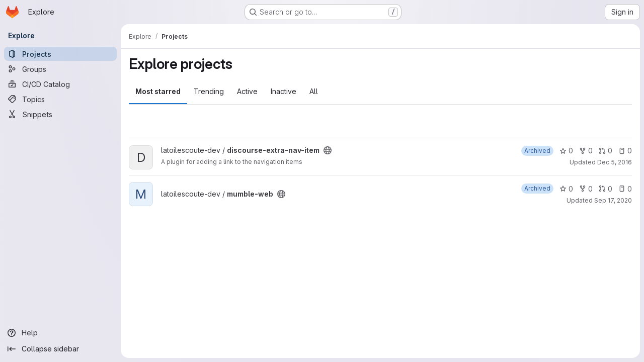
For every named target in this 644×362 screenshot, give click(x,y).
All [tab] (314, 91)
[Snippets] (60, 114)
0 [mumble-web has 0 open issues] (625, 189)
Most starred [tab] (158, 91)
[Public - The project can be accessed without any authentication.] (328, 150)
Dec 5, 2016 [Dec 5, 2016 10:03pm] (615, 162)
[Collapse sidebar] (60, 349)
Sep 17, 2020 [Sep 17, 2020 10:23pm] (613, 200)
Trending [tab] (209, 91)
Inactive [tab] (284, 91)
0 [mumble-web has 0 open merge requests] (606, 189)
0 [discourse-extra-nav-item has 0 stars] (566, 151)
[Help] (60, 333)
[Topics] (60, 99)
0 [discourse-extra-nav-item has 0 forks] (586, 151)
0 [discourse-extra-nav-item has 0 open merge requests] (606, 151)
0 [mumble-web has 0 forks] (586, 189)
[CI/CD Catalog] (60, 84)
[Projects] (60, 54)
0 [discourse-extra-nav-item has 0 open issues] (625, 151)
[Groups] (60, 69)
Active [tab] (247, 91)
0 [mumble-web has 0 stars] (566, 189)
